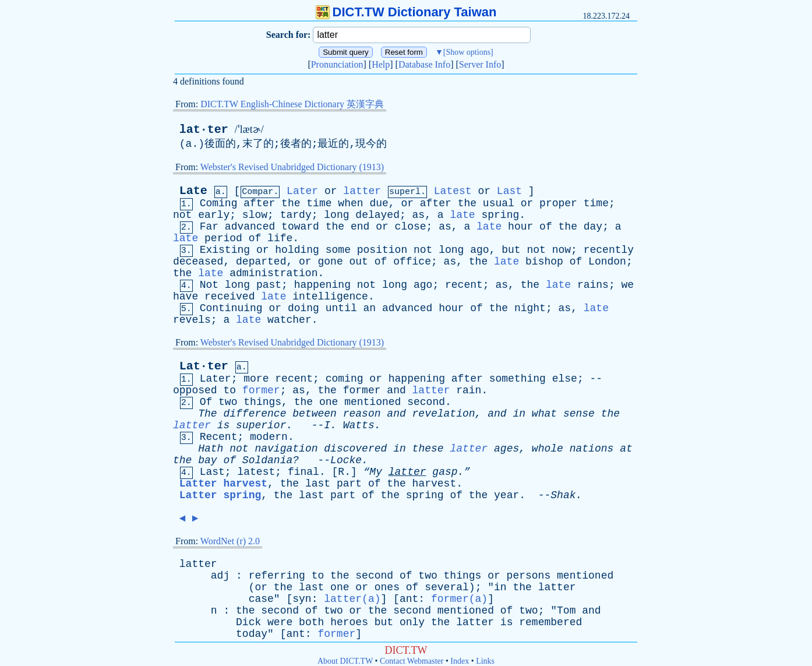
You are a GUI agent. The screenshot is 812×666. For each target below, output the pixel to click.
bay (207, 460)
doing (303, 308)
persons (529, 576)
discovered (355, 449)
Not (209, 285)
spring (500, 215)
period (223, 238)
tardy (296, 215)
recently (609, 250)
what (544, 414)
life (280, 238)
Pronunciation (337, 64)
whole (548, 449)
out (359, 262)
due (379, 203)
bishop (544, 262)
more (256, 379)
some (338, 250)
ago (479, 250)
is (224, 425)
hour (520, 227)
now (562, 250)
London (607, 262)
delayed (377, 215)
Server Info (480, 64)
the (291, 203)
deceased (198, 262)
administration (273, 273)
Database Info (424, 64)
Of (206, 402)
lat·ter (204, 130)
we (628, 285)
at (626, 449)
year (506, 495)
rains (593, 285)
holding (297, 250)
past (269, 285)
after (259, 203)
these (428, 449)
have (186, 297)
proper (558, 203)
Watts (359, 425)
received (230, 297)
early (214, 215)
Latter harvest (223, 484)
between (315, 414)
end (360, 227)
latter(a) (352, 599)
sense (579, 414)
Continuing (231, 308)
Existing (225, 250)
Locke (346, 460)
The (207, 414)
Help (381, 64)
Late (193, 191)
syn (302, 599)
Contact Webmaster (412, 661)
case (261, 599)
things (262, 402)
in (519, 414)
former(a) (459, 599)
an (370, 308)
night (530, 308)
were (280, 622)
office (412, 262)
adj (220, 576)
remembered (550, 622)
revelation (444, 414)
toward (300, 227)
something (518, 379)
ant (409, 599)
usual (499, 203)
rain (469, 390)
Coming (219, 203)
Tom (566, 611)
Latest (453, 191)
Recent (219, 437)
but (511, 250)
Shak (563, 495)
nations (592, 449)
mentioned (373, 402)
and (396, 390)
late (462, 215)
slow (255, 215)
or (331, 191)
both (311, 622)
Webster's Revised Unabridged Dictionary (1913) (292, 167)
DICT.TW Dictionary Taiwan (406, 12)
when (350, 203)
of (546, 227)
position (382, 250)
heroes (349, 622)
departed (261, 262)
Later (302, 191)
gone (330, 262)
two (228, 402)
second (426, 402)
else (565, 379)
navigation (286, 449)
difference (255, 414)
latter (362, 191)
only (412, 622)
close (411, 227)
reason (362, 414)
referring (277, 576)
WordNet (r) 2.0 (230, 541)
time (319, 203)
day (593, 227)
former (261, 390)
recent (464, 285)
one (329, 402)
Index (460, 661)
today (252, 634)
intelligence (330, 297)
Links (485, 661)
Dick (248, 622)
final (303, 472)
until (341, 308)
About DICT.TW (345, 661)
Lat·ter (204, 366)
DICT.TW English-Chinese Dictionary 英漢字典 (292, 104)
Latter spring (220, 495)
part (349, 484)
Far (209, 227)
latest (256, 472)
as (419, 215)
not (182, 215)
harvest (435, 484)
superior (261, 425)
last (318, 484)
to (230, 390)
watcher (290, 320)
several (447, 587)
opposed (195, 390)
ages (506, 449)
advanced (250, 227)
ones (387, 587)
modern (269, 437)
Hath (211, 449)
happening (322, 285)
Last (509, 191)
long (336, 215)
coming (345, 379)
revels (192, 320)
